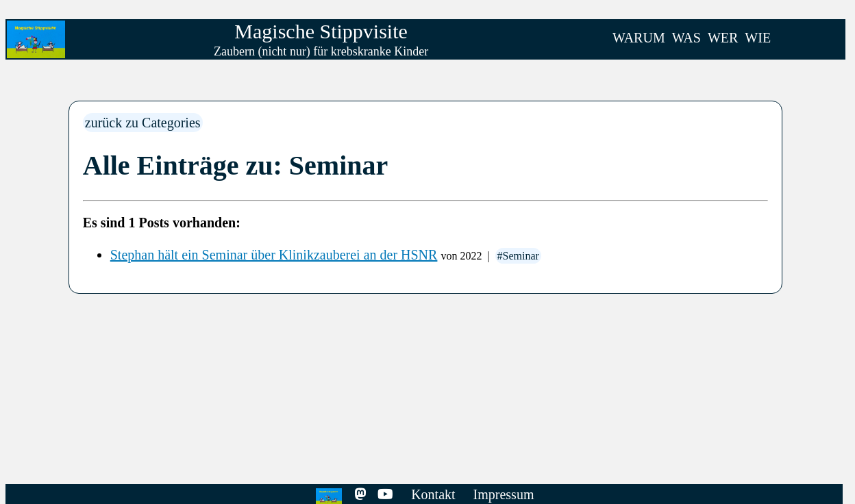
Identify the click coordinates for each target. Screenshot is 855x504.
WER (723, 38)
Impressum (504, 494)
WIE (758, 38)
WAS (686, 38)
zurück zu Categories (143, 123)
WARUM (639, 38)
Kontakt (433, 494)
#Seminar (518, 256)
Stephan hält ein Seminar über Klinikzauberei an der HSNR (274, 255)
